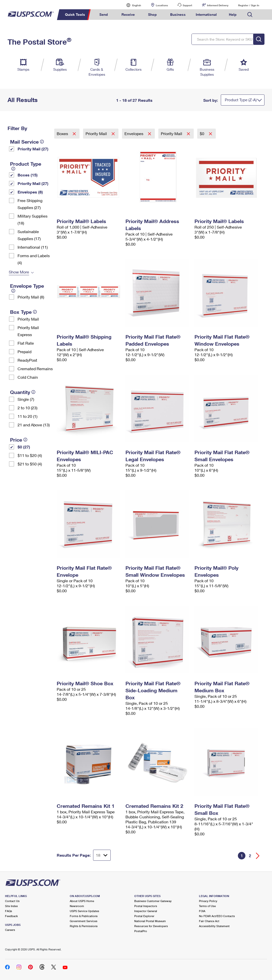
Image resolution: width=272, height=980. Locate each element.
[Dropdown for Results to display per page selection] (102, 855)
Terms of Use (207, 906)
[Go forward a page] (258, 856)
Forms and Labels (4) (34, 259)
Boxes (63, 133)
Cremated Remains (35, 369)
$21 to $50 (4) (30, 464)
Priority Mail (28, 319)
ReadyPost (27, 360)
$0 (202, 133)
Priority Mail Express (28, 331)
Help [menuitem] (233, 14)
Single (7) (26, 399)
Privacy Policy (208, 901)
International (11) (33, 247)
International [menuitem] (206, 14)
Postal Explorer (144, 916)
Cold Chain (28, 377)
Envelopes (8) (30, 192)
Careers (10, 930)
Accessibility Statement (214, 926)
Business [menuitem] (178, 14)
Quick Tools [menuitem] (75, 14)
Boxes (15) (28, 175)
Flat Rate (26, 343)
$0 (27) (24, 447)
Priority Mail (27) (33, 149)
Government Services (84, 921)
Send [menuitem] (104, 14)
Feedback (11, 916)
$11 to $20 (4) (30, 455)
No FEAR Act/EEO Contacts (217, 916)
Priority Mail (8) (31, 297)
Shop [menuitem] (152, 14)
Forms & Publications (84, 916)
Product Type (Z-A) (241, 100)
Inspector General (146, 911)
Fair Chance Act (209, 921)
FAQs (9, 911)
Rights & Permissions (84, 926)
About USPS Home (82, 901)
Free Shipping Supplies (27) (30, 204)
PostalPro (141, 931)
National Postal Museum (150, 921)
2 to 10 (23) (27, 408)
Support (187, 5)
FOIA (202, 911)
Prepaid (24, 352)
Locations (162, 5)
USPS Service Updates (84, 911)
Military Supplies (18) (32, 219)
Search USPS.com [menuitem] (250, 15)
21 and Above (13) (34, 425)
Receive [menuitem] (128, 14)
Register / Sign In (249, 5)
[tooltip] (42, 142)
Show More (19, 272)
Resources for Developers (151, 926)
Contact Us (12, 901)
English (131, 5)
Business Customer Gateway (153, 901)
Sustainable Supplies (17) (29, 235)
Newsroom (77, 906)
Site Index (11, 906)
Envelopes (134, 133)
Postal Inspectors (146, 906)
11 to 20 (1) (27, 416)
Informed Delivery (218, 5)
